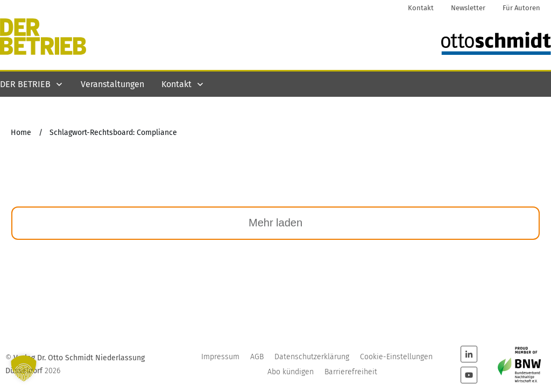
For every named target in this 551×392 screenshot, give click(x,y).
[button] (24, 368)
